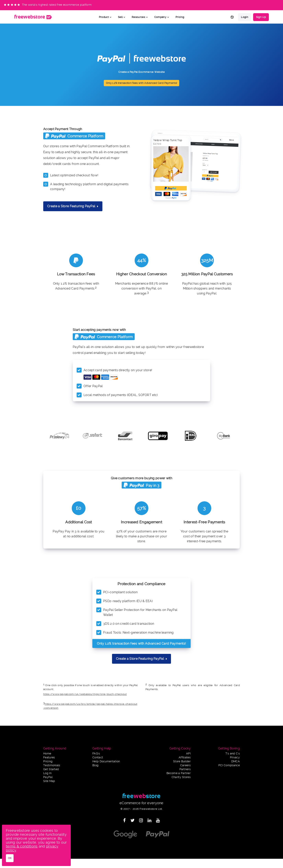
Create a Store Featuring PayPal (73, 206)
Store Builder (182, 761)
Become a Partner (179, 773)
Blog (95, 765)
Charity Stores (181, 777)
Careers (185, 765)
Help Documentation (106, 761)
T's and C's (233, 754)
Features (49, 757)
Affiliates (185, 757)
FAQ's (96, 754)
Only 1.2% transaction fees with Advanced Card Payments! (142, 83)
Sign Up (261, 17)
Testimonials (52, 765)
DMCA (236, 761)
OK (10, 858)
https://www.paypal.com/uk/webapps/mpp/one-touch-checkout (85, 694)
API (188, 754)
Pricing (180, 17)
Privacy (235, 757)
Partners (185, 769)
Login (245, 17)
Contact (98, 757)
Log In (47, 773)
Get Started (51, 769)
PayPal (48, 777)
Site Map (49, 781)
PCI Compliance (229, 765)
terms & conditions (22, 846)
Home (47, 754)
